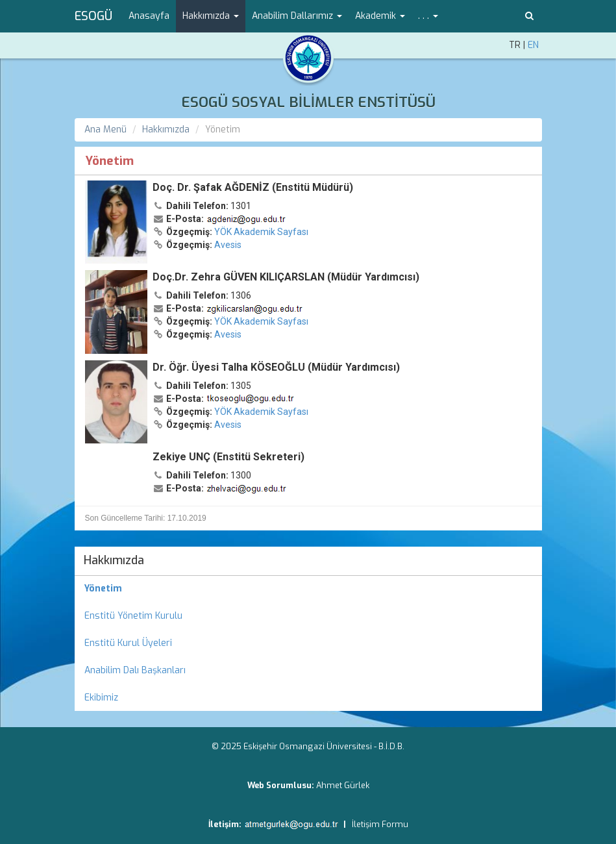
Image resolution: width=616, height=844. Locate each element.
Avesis (228, 245)
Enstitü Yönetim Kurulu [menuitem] (133, 616)
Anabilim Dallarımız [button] (297, 16)
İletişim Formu (380, 824)
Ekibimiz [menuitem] (101, 698)
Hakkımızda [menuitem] (114, 560)
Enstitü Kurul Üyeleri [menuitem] (128, 643)
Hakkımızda (166, 130)
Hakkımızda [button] (211, 16)
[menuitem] (308, 589)
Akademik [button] (380, 16)
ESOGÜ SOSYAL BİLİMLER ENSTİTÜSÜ (308, 102)
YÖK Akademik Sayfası (261, 232)
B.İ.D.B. (391, 746)
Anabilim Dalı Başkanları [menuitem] (135, 670)
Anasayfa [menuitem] (149, 16)
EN (533, 45)
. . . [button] (428, 16)
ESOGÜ (93, 16)
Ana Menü (105, 130)
